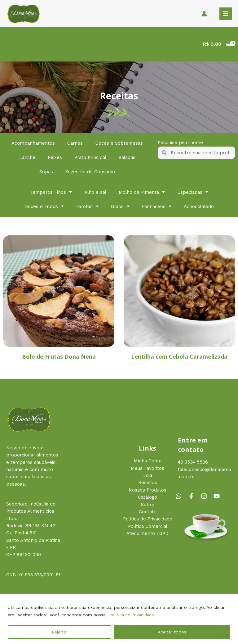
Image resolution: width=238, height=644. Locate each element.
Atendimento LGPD (148, 535)
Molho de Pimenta (142, 194)
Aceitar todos (172, 632)
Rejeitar (59, 632)
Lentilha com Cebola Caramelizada (179, 358)
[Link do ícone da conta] (204, 14)
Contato (148, 513)
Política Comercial (148, 528)
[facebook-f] (194, 498)
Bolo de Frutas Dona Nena (59, 358)
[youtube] (218, 498)
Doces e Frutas (44, 208)
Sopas (46, 173)
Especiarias (193, 194)
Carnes (75, 144)
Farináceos (157, 208)
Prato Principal (90, 159)
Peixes (55, 159)
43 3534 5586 (193, 464)
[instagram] (206, 498)
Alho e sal (95, 193)
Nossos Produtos (148, 491)
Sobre (148, 506)
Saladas (127, 159)
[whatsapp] (181, 498)
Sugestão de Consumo (90, 173)
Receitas (148, 484)
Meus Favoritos (148, 469)
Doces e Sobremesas (119, 144)
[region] (119, 619)
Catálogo (148, 499)
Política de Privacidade (133, 615)
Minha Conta (148, 462)
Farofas (87, 208)
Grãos (120, 208)
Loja (148, 477)
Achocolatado (199, 208)
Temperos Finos (51, 194)
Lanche (27, 159)
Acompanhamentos (33, 144)
